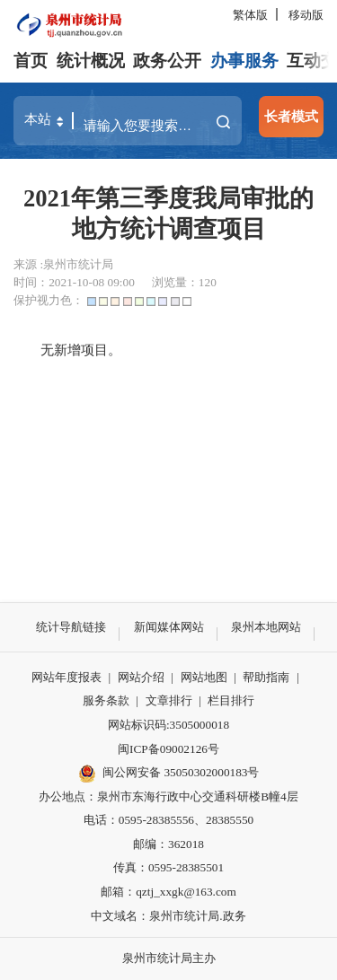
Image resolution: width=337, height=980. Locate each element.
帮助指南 (266, 677)
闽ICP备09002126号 (168, 749)
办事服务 (244, 61)
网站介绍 (141, 677)
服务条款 (106, 700)
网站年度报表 (67, 677)
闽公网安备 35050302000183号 (169, 774)
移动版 (306, 15)
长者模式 (291, 116)
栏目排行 (231, 700)
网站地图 (204, 677)
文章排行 (169, 700)
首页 (31, 61)
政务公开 (167, 61)
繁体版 (250, 15)
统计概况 (91, 61)
